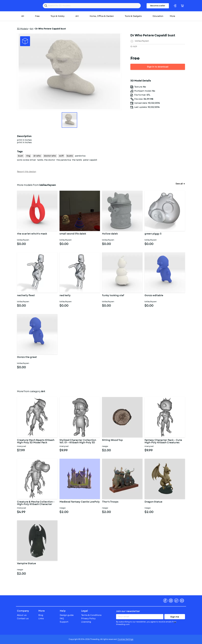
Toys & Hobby (58, 16)
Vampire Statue (26, 564)
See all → (180, 184)
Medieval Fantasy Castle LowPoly (80, 502)
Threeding (27, 6)
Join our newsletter (128, 611)
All (23, 16)
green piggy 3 (153, 234)
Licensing (86, 622)
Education (158, 16)
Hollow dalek (110, 234)
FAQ (62, 618)
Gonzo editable (154, 296)
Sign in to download (158, 67)
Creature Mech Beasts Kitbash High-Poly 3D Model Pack (36, 441)
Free (37, 16)
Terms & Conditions (91, 615)
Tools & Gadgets (133, 16)
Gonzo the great (27, 357)
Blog (41, 615)
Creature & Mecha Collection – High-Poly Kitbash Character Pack (36, 503)
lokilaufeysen (142, 41)
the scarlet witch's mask (32, 234)
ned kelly (65, 296)
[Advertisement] (158, 158)
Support (64, 622)
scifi (61, 156)
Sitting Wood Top (112, 440)
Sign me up (175, 617)
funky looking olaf (113, 296)
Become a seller (158, 6)
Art (77, 16)
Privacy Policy (88, 618)
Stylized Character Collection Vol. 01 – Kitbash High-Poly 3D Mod (78, 441)
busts (70, 156)
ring (28, 156)
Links (41, 618)
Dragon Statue (153, 502)
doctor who (50, 156)
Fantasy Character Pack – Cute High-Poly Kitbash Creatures (163, 441)
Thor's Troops (110, 502)
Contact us (23, 618)
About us (22, 615)
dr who (37, 156)
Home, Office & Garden (102, 16)
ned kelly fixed (26, 296)
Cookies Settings (125, 639)
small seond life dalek (73, 234)
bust (20, 156)
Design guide (67, 615)
